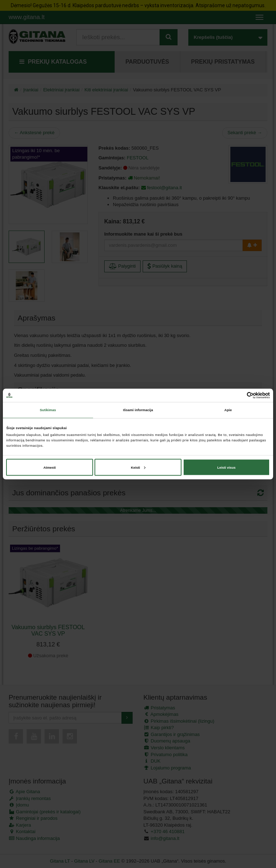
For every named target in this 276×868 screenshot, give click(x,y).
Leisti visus (226, 467)
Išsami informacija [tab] (138, 410)
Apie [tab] (228, 410)
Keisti (138, 467)
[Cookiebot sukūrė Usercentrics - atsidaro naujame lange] (238, 395)
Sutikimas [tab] (48, 410)
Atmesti (50, 467)
